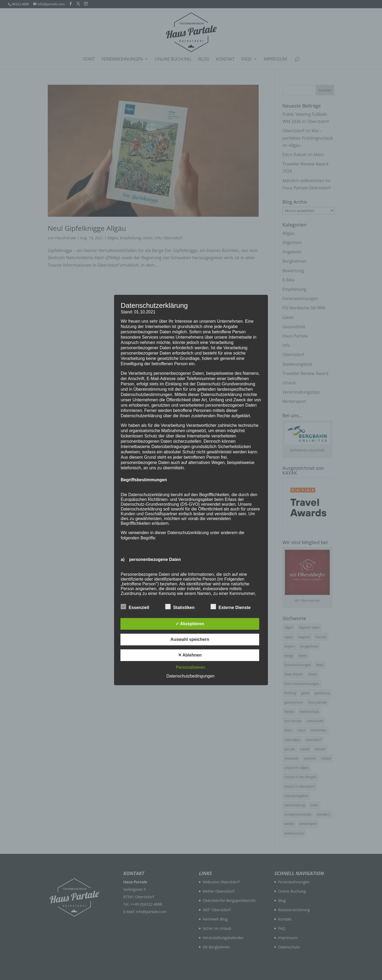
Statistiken (180, 607)
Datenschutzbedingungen (190, 676)
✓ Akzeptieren (190, 624)
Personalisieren (190, 667)
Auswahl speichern (190, 639)
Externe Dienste (231, 607)
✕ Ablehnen (190, 655)
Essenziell (135, 607)
